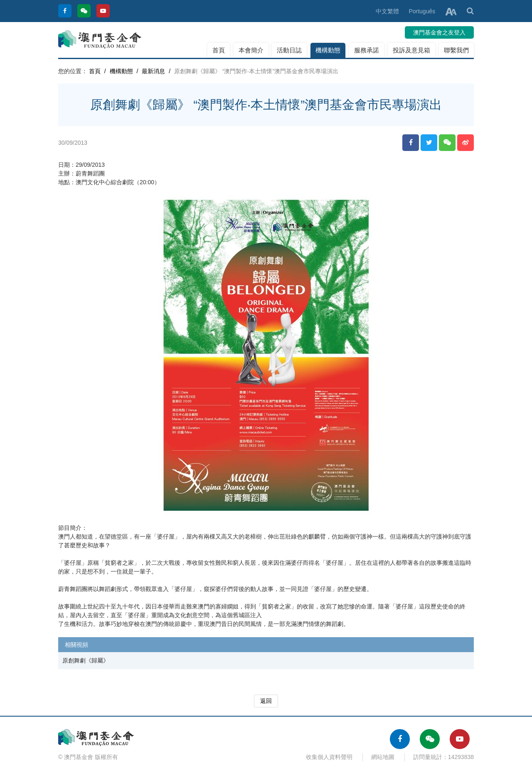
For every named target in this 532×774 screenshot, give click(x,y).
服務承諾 (367, 50)
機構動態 (328, 50)
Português (422, 11)
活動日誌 (289, 50)
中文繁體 (387, 11)
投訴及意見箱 (411, 50)
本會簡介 (251, 50)
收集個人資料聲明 (329, 757)
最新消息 (153, 71)
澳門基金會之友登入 (439, 32)
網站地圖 (383, 757)
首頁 (219, 50)
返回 (266, 701)
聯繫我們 (456, 50)
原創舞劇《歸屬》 (86, 660)
